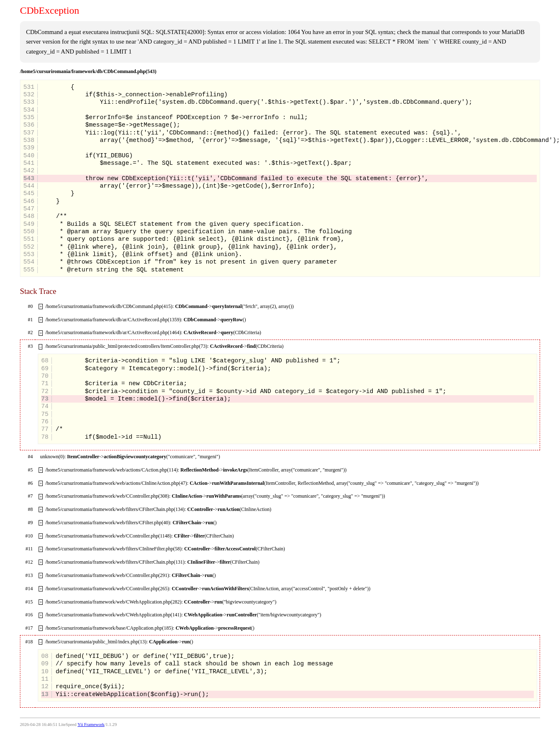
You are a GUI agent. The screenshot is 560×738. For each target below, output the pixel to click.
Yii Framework (91, 725)
